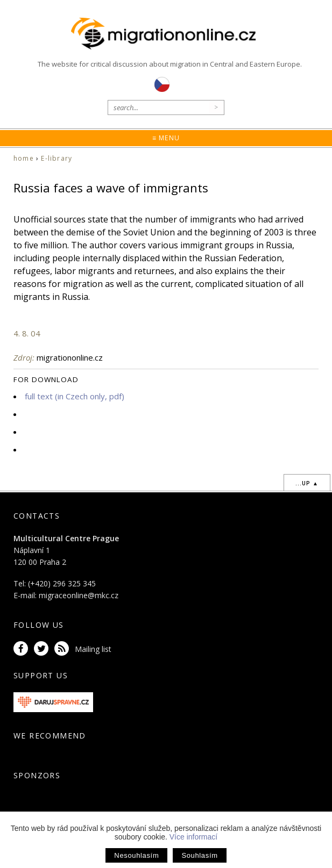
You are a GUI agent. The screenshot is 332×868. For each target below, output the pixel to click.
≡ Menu (166, 138)
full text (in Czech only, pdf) (75, 396)
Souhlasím (199, 855)
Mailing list (93, 649)
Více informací (193, 837)
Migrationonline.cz (166, 34)
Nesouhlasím (136, 855)
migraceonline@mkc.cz (79, 595)
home (24, 158)
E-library (56, 158)
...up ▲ (307, 483)
